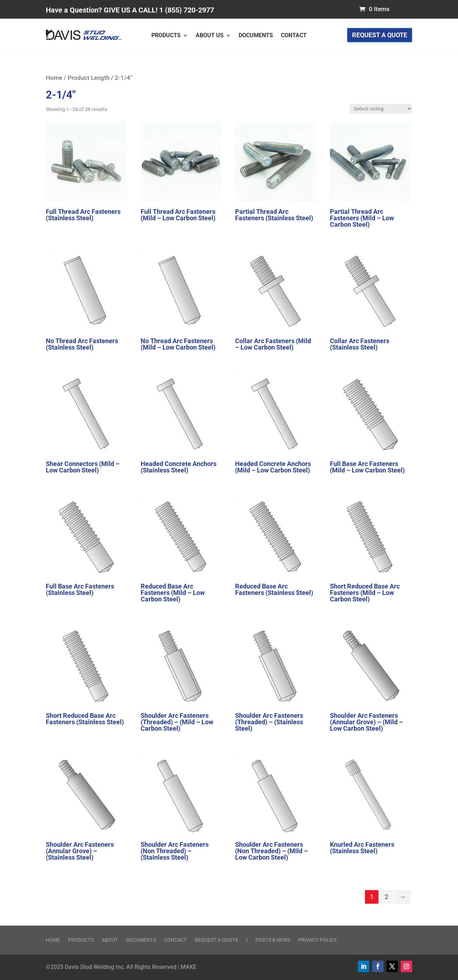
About (110, 940)
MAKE (189, 967)
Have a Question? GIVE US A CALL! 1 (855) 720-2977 (130, 10)
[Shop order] (381, 109)
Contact (294, 36)
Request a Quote (380, 35)
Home (54, 78)
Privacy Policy (318, 940)
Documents (256, 36)
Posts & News (273, 940)
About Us (210, 36)
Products (166, 36)
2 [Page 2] (386, 897)
